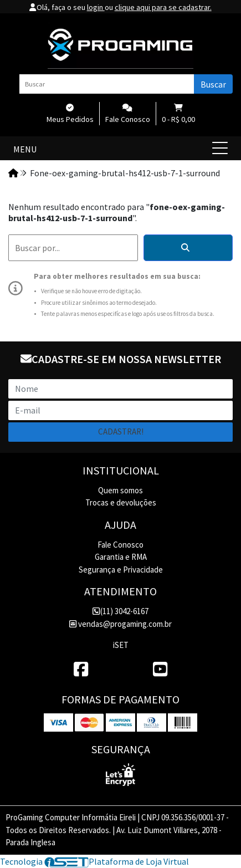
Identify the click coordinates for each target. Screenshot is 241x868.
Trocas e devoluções (121, 502)
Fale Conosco (121, 545)
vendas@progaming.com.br (121, 624)
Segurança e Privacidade (121, 570)
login (96, 7)
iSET (121, 645)
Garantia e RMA (121, 557)
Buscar (213, 84)
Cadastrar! (121, 432)
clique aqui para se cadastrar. (163, 7)
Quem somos (121, 490)
